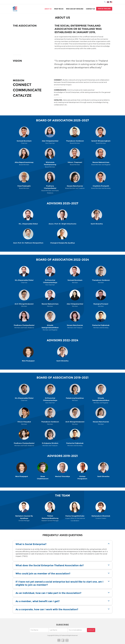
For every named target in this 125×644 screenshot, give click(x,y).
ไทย (108, 2)
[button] (63, 544)
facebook (63, 640)
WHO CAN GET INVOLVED (75, 9)
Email (67, 640)
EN (111, 2)
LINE (59, 640)
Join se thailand (104, 9)
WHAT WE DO (59, 9)
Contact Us (90, 9)
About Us (48, 9)
